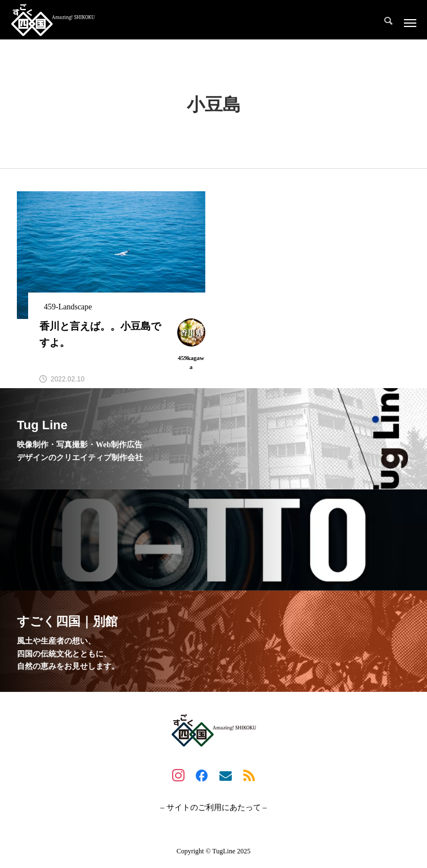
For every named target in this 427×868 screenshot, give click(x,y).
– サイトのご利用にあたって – (214, 808)
